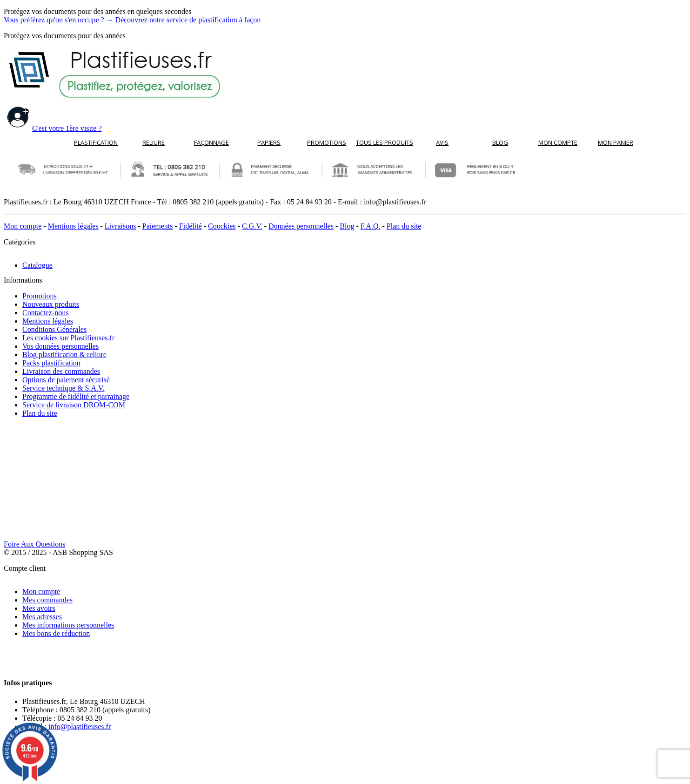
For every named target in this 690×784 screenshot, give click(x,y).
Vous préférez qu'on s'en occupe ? (132, 20)
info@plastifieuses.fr (80, 566)
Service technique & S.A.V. (64, 382)
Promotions (327, 142)
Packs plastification (51, 356)
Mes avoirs (39, 479)
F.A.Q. (371, 226)
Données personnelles (301, 226)
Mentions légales (73, 226)
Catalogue (37, 258)
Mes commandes (47, 471)
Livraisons (121, 226)
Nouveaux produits (51, 298)
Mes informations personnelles (68, 496)
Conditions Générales (54, 323)
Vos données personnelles (60, 340)
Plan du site (404, 226)
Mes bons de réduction (56, 504)
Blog (500, 142)
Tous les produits (385, 142)
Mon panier (616, 142)
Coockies (222, 226)
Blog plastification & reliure (64, 348)
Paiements (158, 226)
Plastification (96, 142)
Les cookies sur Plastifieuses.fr (68, 331)
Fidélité (191, 226)
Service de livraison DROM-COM (74, 398)
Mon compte (558, 142)
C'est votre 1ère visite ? (53, 128)
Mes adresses (42, 488)
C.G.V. (252, 226)
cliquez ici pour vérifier (412, 775)
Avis (442, 142)
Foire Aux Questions (34, 422)
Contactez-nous (46, 306)
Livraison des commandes (61, 365)
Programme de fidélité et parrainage (76, 390)
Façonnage (211, 142)
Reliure (154, 142)
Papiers (269, 142)
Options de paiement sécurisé (66, 373)
